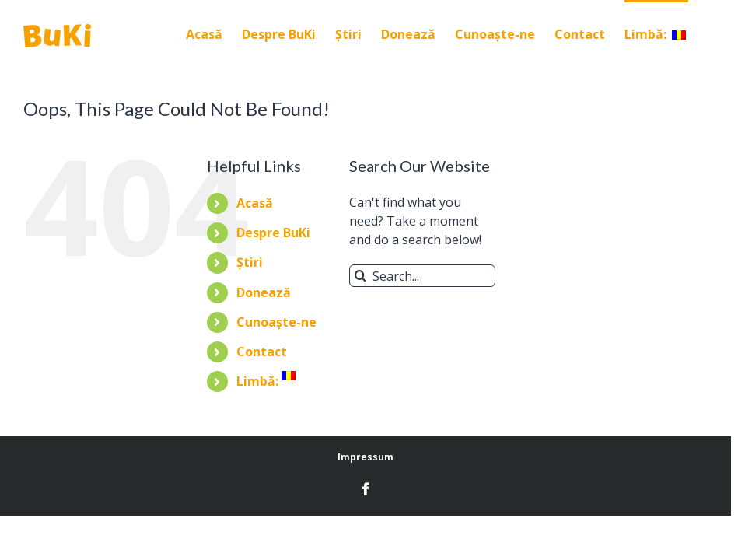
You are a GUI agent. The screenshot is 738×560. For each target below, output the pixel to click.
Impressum (366, 457)
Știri (250, 262)
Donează (264, 292)
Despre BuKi (273, 233)
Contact (262, 352)
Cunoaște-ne (276, 322)
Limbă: (266, 381)
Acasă (255, 203)
